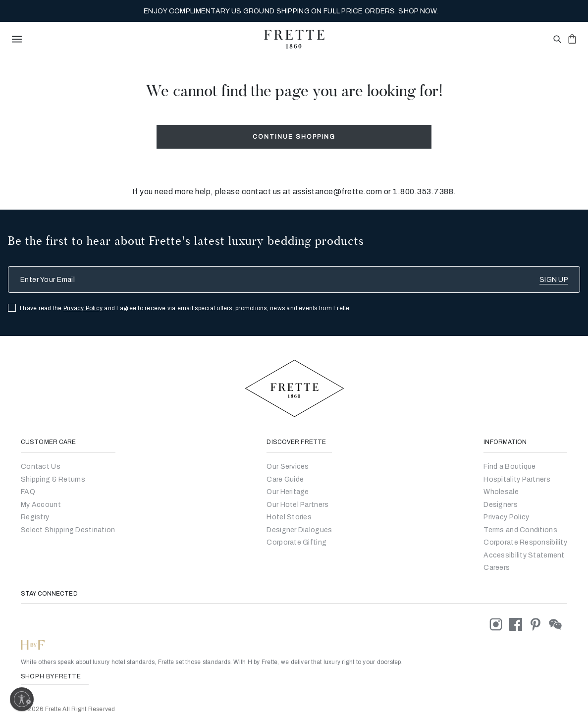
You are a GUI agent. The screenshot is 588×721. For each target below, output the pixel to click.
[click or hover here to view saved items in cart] (572, 39)
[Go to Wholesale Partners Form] (501, 492)
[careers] (497, 568)
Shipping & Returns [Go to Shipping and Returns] (53, 479)
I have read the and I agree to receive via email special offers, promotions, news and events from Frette (185, 308)
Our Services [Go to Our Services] (288, 467)
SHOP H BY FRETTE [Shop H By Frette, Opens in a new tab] (55, 676)
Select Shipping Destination (68, 530)
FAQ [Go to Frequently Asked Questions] (28, 492)
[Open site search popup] (557, 40)
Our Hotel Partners (297, 505)
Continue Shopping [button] (294, 137)
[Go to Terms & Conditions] (520, 530)
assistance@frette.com (338, 192)
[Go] (501, 505)
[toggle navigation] (17, 39)
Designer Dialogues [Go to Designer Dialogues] (299, 530)
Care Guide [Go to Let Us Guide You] (285, 479)
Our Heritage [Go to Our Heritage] (288, 492)
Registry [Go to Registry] (35, 517)
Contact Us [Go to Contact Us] (41, 467)
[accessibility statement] (524, 555)
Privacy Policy (83, 308)
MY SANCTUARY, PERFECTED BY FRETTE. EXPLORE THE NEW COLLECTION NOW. (291, 11)
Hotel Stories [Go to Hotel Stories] (289, 517)
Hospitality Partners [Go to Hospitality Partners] (517, 479)
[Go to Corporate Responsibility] (525, 542)
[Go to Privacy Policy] (506, 517)
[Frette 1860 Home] (294, 39)
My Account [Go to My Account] (41, 505)
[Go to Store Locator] (509, 467)
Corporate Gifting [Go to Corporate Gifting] (296, 542)
